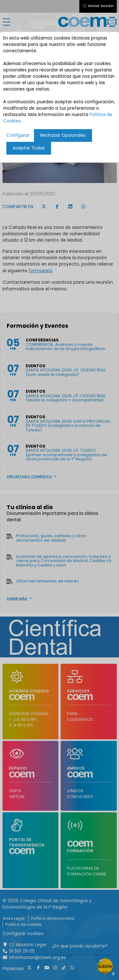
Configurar (18, 135)
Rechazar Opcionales (63, 135)
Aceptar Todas (29, 148)
